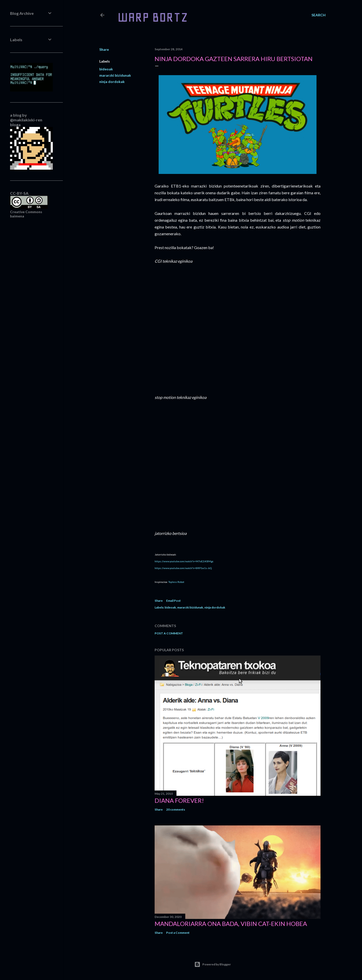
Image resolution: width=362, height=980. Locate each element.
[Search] (319, 15)
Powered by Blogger (213, 964)
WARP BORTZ (153, 17)
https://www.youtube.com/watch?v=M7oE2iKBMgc (184, 561)
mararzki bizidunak (115, 75)
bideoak (106, 69)
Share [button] (104, 49)
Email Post (173, 601)
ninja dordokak (112, 82)
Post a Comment (169, 633)
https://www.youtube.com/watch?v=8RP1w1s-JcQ (183, 568)
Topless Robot (176, 582)
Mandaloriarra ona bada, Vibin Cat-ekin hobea (231, 924)
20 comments (176, 809)
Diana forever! (179, 800)
